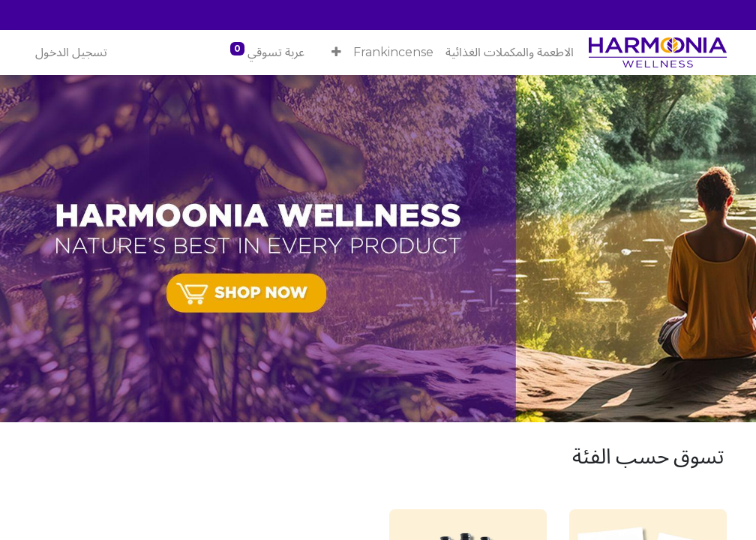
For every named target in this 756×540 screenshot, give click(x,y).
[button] (336, 52)
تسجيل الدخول (71, 52)
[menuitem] (510, 52)
